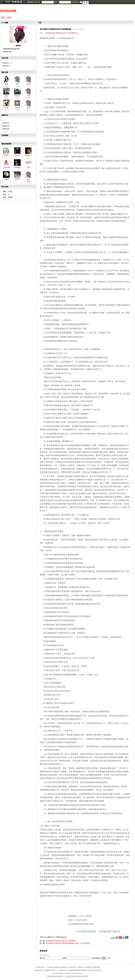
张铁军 (6, 155)
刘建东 (6, 179)
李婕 (6, 84)
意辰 (29, 167)
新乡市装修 (56, 33)
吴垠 (6, 108)
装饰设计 (29, 155)
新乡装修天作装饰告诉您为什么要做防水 (61, 941)
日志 (9, 18)
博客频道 (13, 2)
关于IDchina (40, 967)
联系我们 (64, 967)
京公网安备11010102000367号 (76, 976)
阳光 (17, 84)
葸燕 (6, 96)
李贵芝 (17, 179)
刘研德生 (17, 167)
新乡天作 (64, 33)
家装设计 (6, 63)
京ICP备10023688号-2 (55, 976)
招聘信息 (80, 967)
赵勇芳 (17, 108)
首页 (3, 18)
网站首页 (31, 2)
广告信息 (49, 967)
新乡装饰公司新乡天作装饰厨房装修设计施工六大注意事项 (68, 943)
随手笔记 (6, 66)
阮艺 (29, 108)
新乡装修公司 (73, 33)
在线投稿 (56, 967)
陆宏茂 (17, 96)
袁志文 (17, 155)
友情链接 (88, 967)
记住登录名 (97, 958)
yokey (28, 84)
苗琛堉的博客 (8, 11)
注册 (109, 958)
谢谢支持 (6, 123)
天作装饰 (48, 33)
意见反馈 (72, 967)
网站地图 (96, 967)
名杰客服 (6, 167)
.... (4, 120)
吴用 (29, 96)
